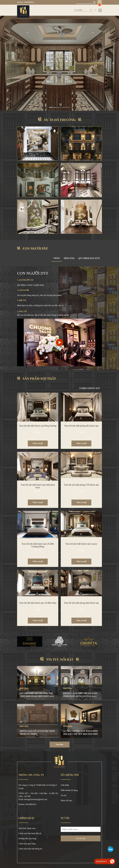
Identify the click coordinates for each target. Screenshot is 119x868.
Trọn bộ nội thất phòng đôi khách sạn (81, 426)
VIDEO (57, 258)
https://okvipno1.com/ (45, 808)
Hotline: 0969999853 (25, 2)
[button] (6, 63)
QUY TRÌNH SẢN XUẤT (89, 258)
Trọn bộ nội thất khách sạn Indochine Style (38, 486)
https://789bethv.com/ (27, 808)
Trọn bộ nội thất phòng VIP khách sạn (81, 485)
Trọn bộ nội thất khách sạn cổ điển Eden (38, 603)
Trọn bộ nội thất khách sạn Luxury (81, 544)
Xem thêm (59, 744)
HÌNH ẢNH (69, 258)
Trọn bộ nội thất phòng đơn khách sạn (81, 603)
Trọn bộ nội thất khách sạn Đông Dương (38, 426)
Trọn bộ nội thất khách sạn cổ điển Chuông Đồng (38, 545)
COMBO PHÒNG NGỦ (90, 388)
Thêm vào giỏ (38, 443)
